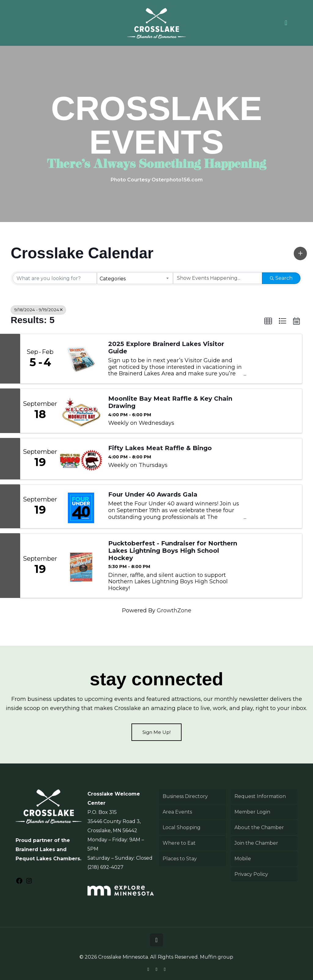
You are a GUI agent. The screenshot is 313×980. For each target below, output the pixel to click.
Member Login (252, 812)
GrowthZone (174, 610)
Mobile (243, 859)
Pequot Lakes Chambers (48, 859)
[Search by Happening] (218, 278)
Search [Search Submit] (281, 278)
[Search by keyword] (55, 278)
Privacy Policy (251, 874)
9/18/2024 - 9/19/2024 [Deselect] (38, 310)
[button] (300, 253)
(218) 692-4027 (105, 867)
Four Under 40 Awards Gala (153, 494)
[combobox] (135, 278)
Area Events (177, 812)
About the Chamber (259, 827)
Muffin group (217, 957)
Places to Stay (180, 859)
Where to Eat (179, 843)
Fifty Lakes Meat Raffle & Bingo (160, 448)
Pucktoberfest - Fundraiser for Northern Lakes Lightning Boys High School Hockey (173, 551)
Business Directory (185, 796)
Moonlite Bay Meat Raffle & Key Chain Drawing (170, 402)
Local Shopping (182, 827)
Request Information (260, 796)
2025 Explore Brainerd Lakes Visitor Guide (166, 348)
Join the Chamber (256, 843)
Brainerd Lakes (35, 849)
